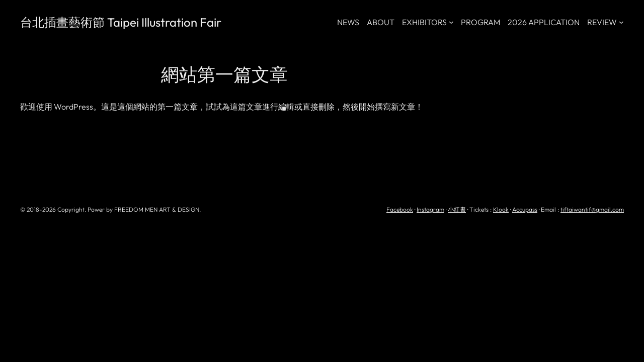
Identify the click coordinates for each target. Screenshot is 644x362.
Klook (501, 209)
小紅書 (457, 209)
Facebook (400, 209)
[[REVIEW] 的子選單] (621, 22)
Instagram (430, 209)
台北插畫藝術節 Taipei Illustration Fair (121, 22)
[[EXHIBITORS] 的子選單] (451, 22)
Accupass (525, 209)
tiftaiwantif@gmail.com (592, 209)
